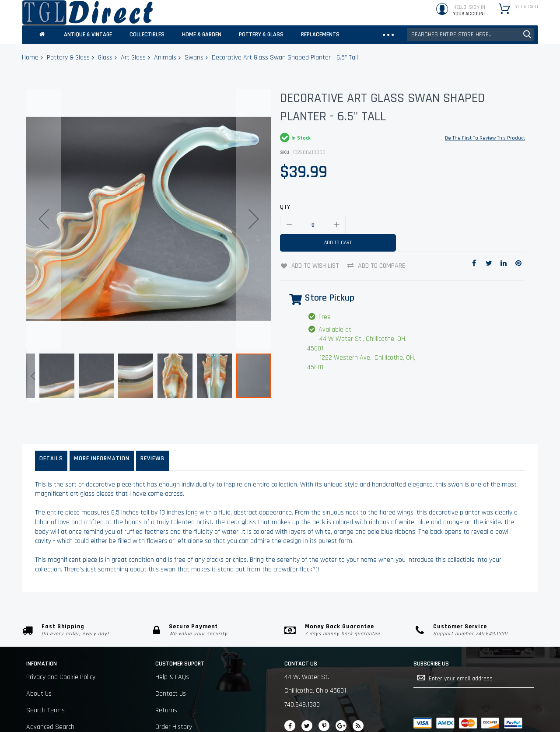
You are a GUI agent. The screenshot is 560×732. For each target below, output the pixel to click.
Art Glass (133, 58)
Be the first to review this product (485, 138)
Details (51, 424)
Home (30, 58)
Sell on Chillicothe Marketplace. (69, 715)
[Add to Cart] (338, 243)
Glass (105, 58)
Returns (166, 681)
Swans (194, 58)
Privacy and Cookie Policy (61, 648)
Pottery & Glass (68, 58)
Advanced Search (50, 699)
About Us (39, 665)
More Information (102, 424)
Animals (165, 58)
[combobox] (470, 35)
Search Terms (45, 681)
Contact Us (171, 665)
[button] (44, 191)
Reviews (152, 424)
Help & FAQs (172, 648)
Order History (174, 699)
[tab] (51, 426)
